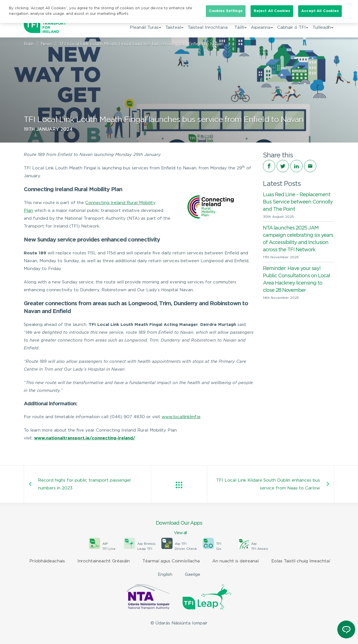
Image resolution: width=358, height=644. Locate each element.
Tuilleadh (322, 28)
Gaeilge (193, 575)
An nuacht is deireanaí (235, 561)
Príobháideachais (47, 561)
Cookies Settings (226, 11)
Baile (29, 44)
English (165, 575)
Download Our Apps (179, 528)
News (46, 44)
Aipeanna (261, 28)
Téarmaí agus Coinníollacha (171, 561)
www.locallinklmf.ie (181, 417)
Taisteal (173, 28)
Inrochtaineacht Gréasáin (104, 561)
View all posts (179, 485)
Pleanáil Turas (144, 28)
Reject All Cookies (272, 11)
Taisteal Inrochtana (208, 28)
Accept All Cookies (320, 11)
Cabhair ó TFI (291, 28)
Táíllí (239, 28)
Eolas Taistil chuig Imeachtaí (301, 561)
